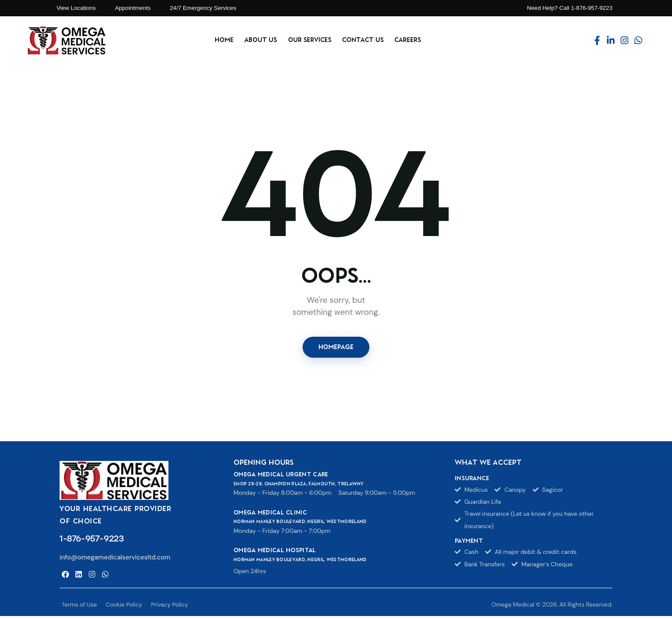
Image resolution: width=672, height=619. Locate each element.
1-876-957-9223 (91, 541)
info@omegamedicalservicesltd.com (115, 560)
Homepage (336, 348)
